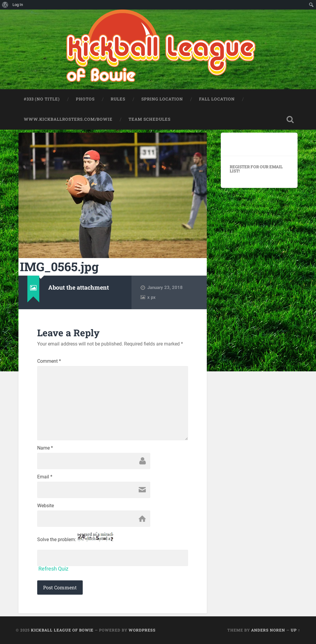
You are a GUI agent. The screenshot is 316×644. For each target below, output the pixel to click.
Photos (85, 99)
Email (45, 477)
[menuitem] (5, 5)
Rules (118, 99)
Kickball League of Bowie (62, 630)
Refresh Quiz (53, 569)
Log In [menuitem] (18, 5)
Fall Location (217, 99)
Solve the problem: (75, 537)
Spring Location (162, 99)
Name (45, 448)
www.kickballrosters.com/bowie (68, 119)
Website (46, 506)
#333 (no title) (42, 99)
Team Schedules (150, 119)
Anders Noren (268, 630)
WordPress (142, 630)
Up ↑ (295, 630)
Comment (49, 361)
